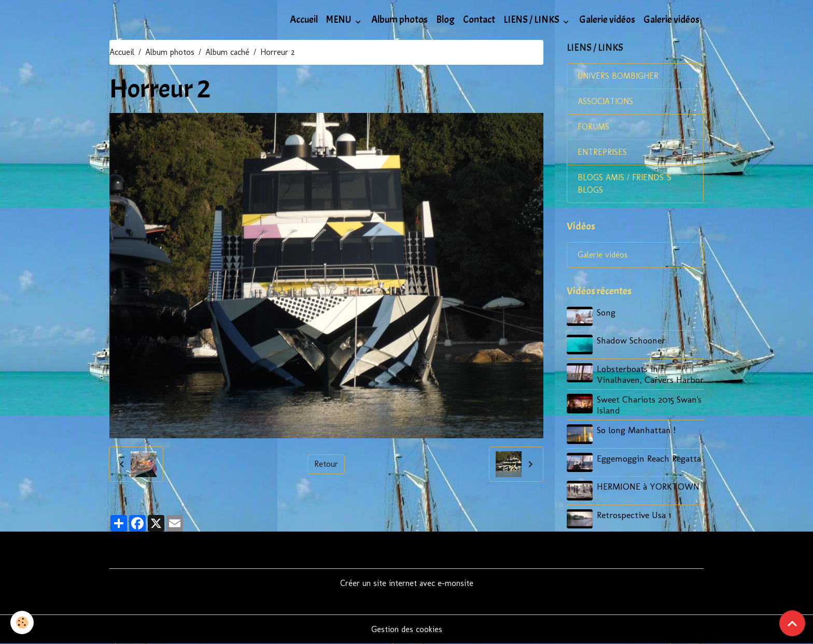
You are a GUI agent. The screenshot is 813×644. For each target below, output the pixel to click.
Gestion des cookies (407, 629)
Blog (445, 20)
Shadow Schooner (631, 340)
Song (606, 312)
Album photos (400, 20)
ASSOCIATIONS (605, 101)
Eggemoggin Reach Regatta (649, 458)
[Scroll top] (792, 623)
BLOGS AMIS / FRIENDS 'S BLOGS (625, 184)
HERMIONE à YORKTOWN (648, 486)
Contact (479, 20)
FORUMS (593, 127)
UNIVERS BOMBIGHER (618, 76)
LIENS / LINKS (532, 20)
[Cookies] (22, 622)
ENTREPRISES (602, 152)
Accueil (304, 20)
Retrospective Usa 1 (634, 515)
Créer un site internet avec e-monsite (407, 583)
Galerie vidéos (607, 20)
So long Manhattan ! (636, 430)
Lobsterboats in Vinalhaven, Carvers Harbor (650, 374)
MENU (340, 20)
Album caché (227, 52)
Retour (326, 464)
